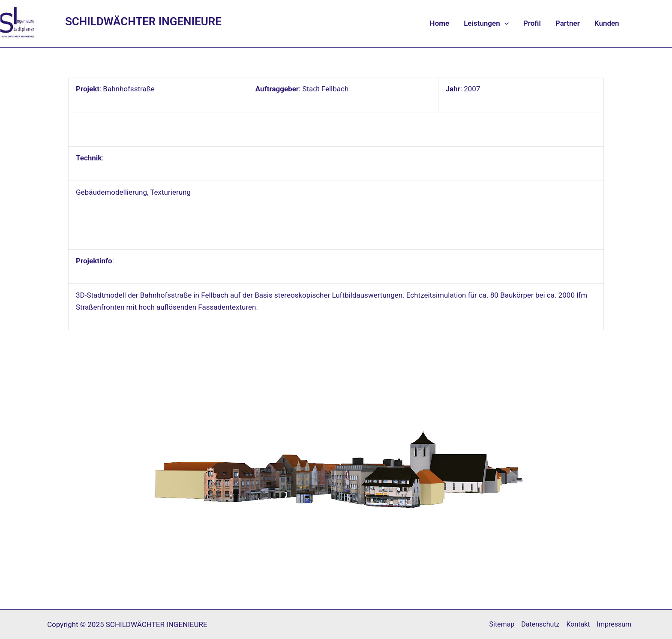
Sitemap (502, 624)
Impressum (614, 624)
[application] (504, 23)
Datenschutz (540, 624)
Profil (532, 23)
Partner (568, 23)
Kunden (607, 23)
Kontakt (578, 624)
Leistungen (486, 23)
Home (440, 23)
